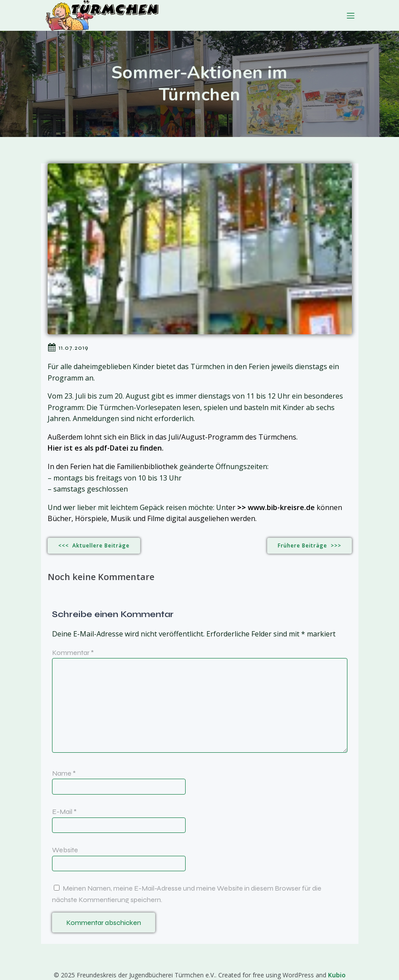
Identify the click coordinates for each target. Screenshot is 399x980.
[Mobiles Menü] (351, 15)
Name (64, 773)
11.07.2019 (68, 348)
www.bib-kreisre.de (281, 507)
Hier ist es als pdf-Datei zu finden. (106, 448)
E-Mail (64, 812)
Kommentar (73, 653)
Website (65, 850)
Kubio (337, 975)
